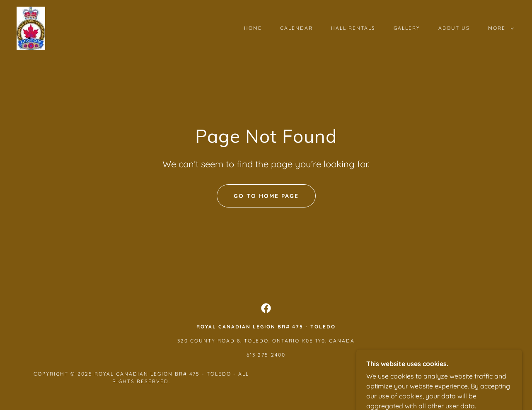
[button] (499, 28)
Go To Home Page (266, 196)
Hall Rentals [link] (353, 28)
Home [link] (253, 28)
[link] (31, 27)
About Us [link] (454, 28)
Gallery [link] (407, 28)
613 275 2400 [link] (266, 355)
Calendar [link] (296, 28)
